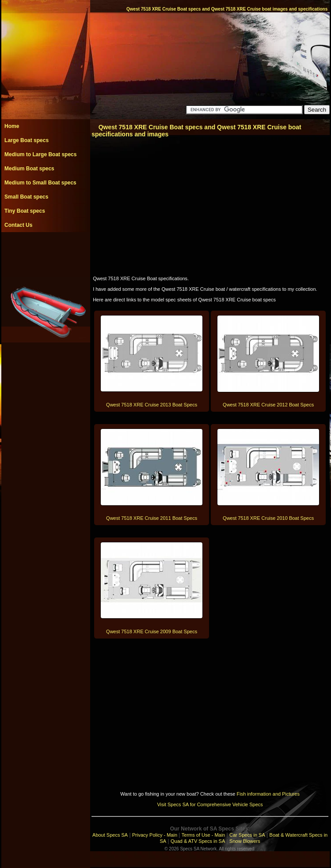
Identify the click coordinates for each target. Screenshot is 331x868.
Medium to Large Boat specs (40, 154)
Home (12, 126)
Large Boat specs (27, 140)
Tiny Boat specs (25, 211)
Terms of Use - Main (203, 835)
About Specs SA (110, 835)
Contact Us (18, 225)
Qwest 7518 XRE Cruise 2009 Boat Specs (152, 631)
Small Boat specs (26, 197)
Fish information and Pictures (268, 794)
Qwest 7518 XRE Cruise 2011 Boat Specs (152, 518)
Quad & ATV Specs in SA (198, 841)
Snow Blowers (245, 841)
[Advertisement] (46, 252)
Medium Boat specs (29, 169)
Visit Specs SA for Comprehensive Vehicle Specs (210, 804)
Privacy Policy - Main (155, 835)
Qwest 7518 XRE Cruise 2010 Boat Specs (268, 518)
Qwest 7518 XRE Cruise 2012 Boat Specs (268, 405)
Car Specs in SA (247, 835)
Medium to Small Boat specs (40, 183)
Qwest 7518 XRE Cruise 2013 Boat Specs (152, 405)
